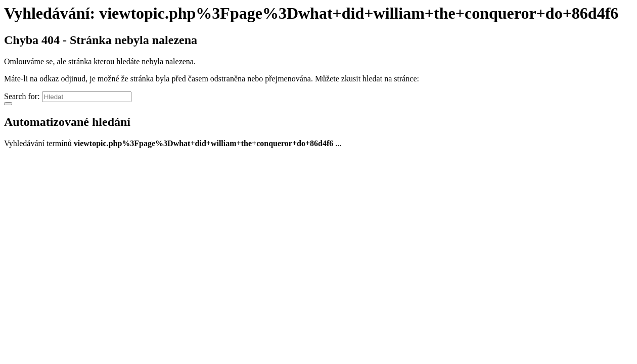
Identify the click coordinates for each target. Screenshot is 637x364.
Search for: (22, 96)
